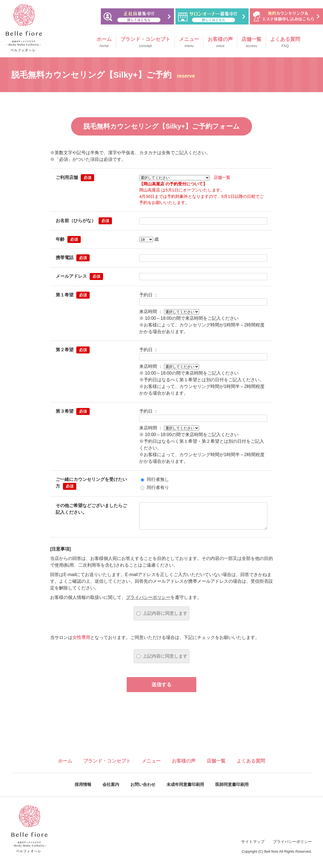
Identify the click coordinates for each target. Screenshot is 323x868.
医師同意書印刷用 (232, 790)
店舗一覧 (251, 43)
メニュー (189, 43)
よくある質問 (285, 43)
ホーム (104, 43)
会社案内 (111, 790)
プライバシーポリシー (148, 603)
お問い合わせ (143, 790)
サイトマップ (253, 847)
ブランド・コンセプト (145, 43)
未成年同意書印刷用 (185, 790)
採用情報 (83, 790)
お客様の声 (220, 43)
